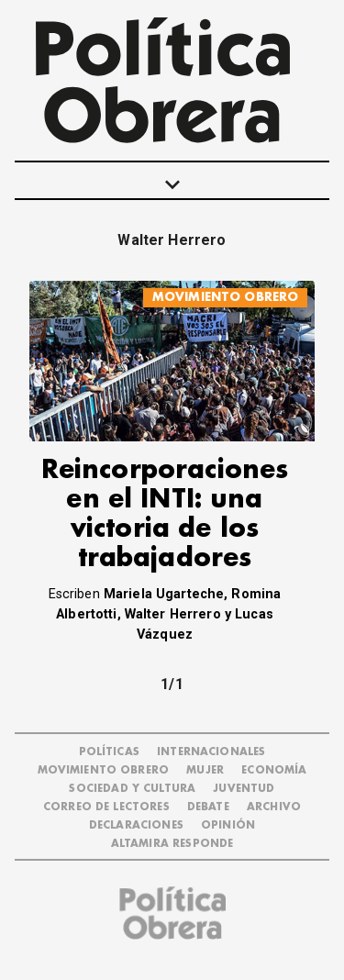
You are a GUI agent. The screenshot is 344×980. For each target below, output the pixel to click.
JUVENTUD (244, 789)
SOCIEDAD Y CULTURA (132, 789)
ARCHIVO (274, 807)
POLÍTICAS (109, 752)
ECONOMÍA (274, 770)
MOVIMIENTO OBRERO (226, 297)
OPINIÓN (228, 825)
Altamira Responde (172, 844)
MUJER (205, 770)
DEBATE (208, 807)
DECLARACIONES (136, 825)
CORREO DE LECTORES (106, 807)
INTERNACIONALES (211, 752)
